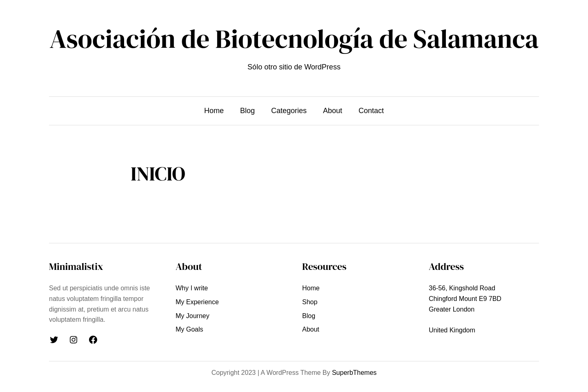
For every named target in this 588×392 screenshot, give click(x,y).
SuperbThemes (354, 373)
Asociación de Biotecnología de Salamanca (294, 39)
